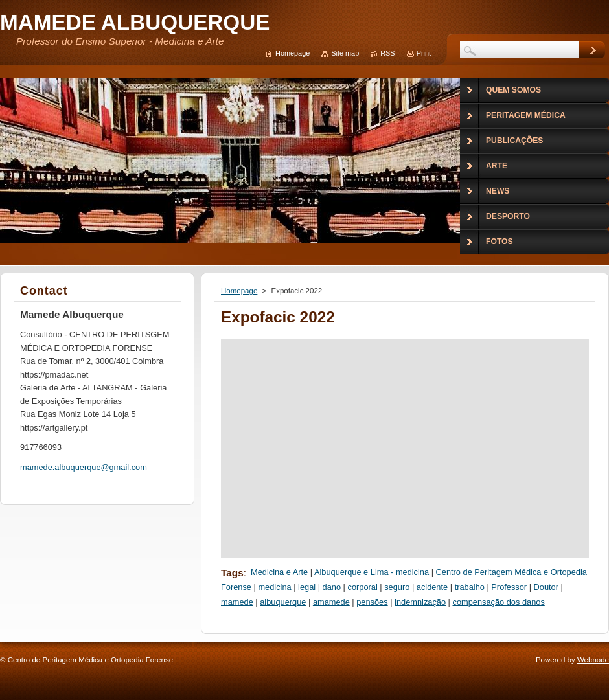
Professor (509, 587)
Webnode (593, 660)
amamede (331, 602)
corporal (363, 587)
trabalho (470, 587)
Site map (345, 53)
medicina (274, 587)
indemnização (420, 602)
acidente (432, 587)
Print (424, 53)
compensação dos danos (499, 602)
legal (307, 587)
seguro (397, 587)
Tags (232, 573)
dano (332, 587)
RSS (387, 53)
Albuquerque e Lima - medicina (372, 572)
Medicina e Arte (279, 572)
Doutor (546, 587)
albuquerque (283, 602)
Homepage (239, 291)
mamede (237, 602)
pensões (372, 602)
